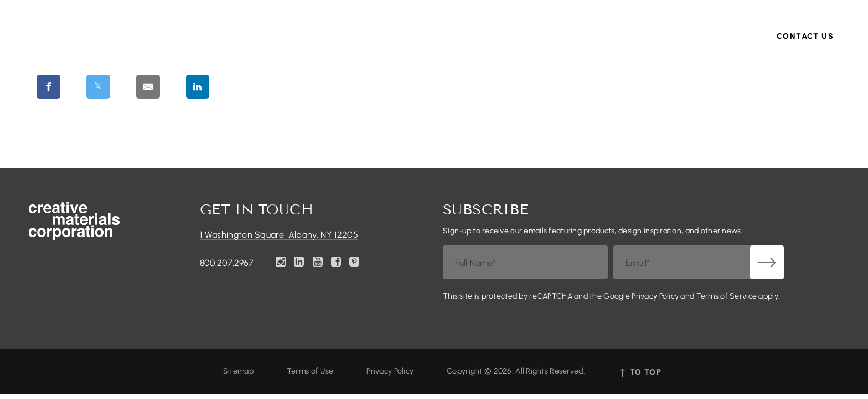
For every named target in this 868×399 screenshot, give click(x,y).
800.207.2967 (227, 263)
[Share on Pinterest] (257, 86)
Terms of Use (310, 371)
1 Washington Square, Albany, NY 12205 (279, 235)
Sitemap (238, 371)
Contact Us (805, 52)
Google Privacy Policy (641, 296)
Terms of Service (727, 296)
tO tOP (640, 372)
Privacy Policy (390, 371)
